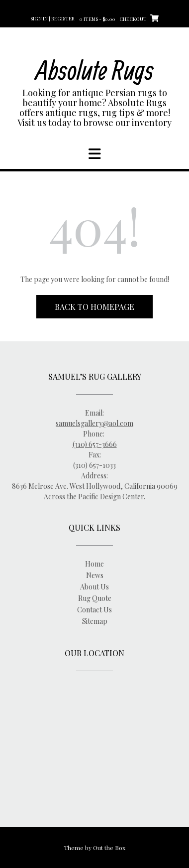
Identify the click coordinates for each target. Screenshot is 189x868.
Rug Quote (95, 598)
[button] (94, 154)
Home (94, 564)
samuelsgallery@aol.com (94, 423)
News (95, 575)
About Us (94, 587)
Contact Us (94, 610)
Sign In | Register (52, 18)
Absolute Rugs (95, 70)
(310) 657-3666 (95, 444)
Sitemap (95, 621)
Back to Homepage (94, 307)
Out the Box (109, 848)
